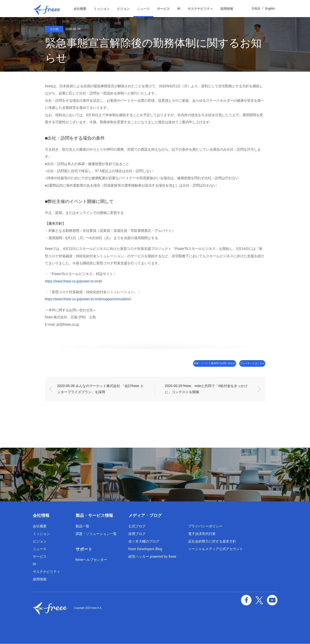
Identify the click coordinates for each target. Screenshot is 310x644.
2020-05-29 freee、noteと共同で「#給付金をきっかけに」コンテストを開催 (206, 389)
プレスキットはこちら (244, 363)
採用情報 (227, 9)
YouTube (273, 599)
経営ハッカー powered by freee (152, 557)
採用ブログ (137, 534)
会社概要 (80, 9)
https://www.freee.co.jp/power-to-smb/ (74, 281)
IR (179, 9)
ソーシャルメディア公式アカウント (216, 549)
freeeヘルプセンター (92, 560)
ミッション (102, 9)
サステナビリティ (200, 9)
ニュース (143, 9)
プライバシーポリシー (205, 526)
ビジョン (123, 9)
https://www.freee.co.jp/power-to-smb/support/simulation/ (88, 299)
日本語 (256, 9)
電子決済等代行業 (202, 534)
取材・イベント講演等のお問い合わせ (189, 363)
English (270, 9)
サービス (163, 9)
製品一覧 (82, 526)
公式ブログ (137, 526)
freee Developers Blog (145, 549)
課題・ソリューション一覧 (96, 534)
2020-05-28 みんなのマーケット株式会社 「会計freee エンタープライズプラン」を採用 (100, 389)
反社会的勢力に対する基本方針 (212, 542)
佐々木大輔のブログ (144, 542)
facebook (251, 599)
